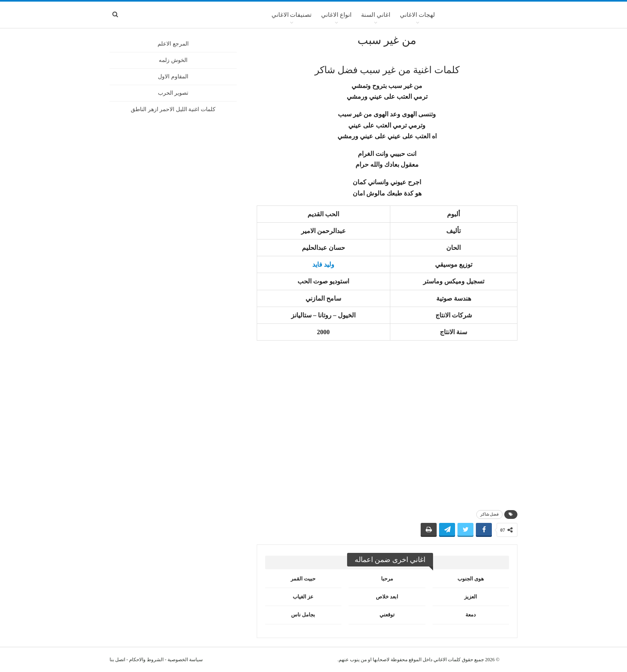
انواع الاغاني (336, 15)
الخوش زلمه (173, 60)
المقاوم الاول (173, 77)
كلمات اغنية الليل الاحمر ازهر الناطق (173, 109)
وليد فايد (323, 264)
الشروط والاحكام (146, 660)
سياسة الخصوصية (185, 660)
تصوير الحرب (173, 93)
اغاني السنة (376, 15)
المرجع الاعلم (173, 44)
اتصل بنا (117, 660)
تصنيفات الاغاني (292, 15)
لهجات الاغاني (417, 15)
